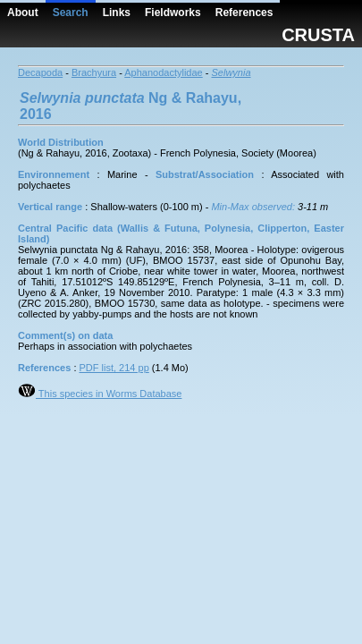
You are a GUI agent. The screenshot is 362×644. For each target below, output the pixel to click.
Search (71, 13)
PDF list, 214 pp (114, 368)
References (244, 13)
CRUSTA (318, 35)
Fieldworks (173, 13)
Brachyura (94, 72)
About (23, 13)
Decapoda (40, 72)
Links (117, 13)
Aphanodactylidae (163, 72)
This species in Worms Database (100, 394)
